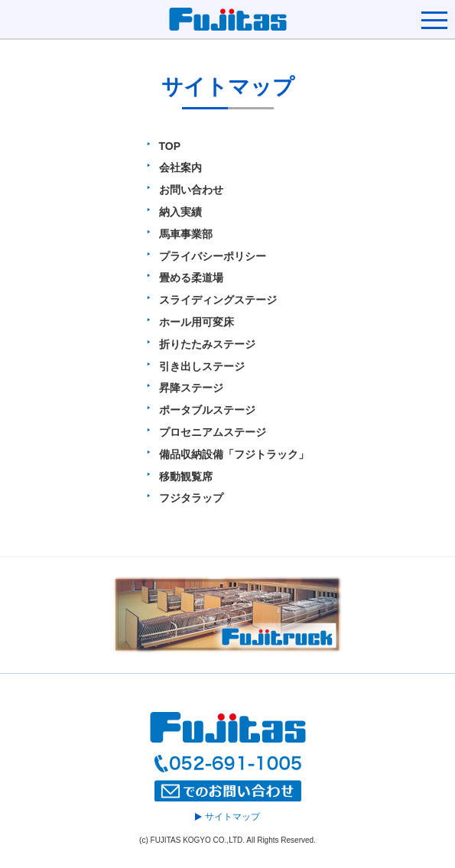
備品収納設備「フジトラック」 (234, 454)
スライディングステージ (218, 300)
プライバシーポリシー (213, 256)
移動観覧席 (186, 476)
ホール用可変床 (197, 322)
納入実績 (180, 212)
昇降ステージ (191, 388)
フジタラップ (191, 498)
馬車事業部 (186, 234)
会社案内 (180, 167)
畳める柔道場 (191, 278)
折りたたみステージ (207, 344)
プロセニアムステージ (213, 432)
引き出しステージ (202, 366)
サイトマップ (227, 817)
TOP (170, 146)
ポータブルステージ (207, 410)
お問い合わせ (191, 190)
